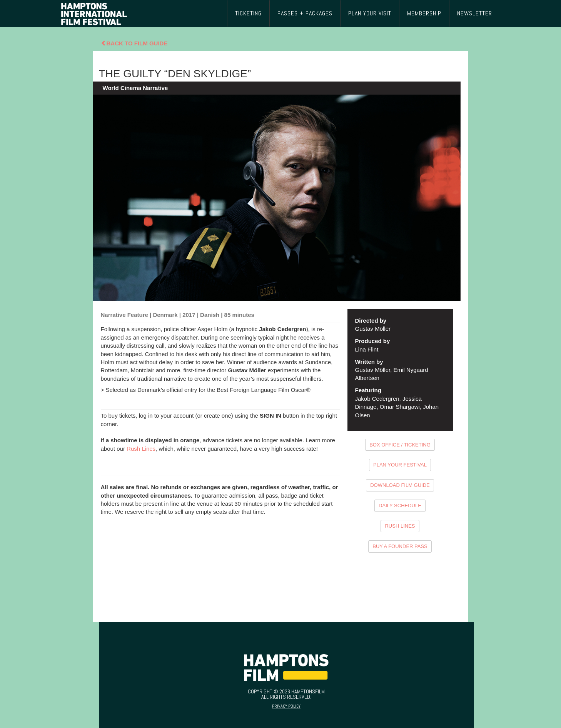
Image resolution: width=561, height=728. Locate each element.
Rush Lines (141, 449)
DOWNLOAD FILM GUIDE (400, 485)
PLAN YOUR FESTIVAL (400, 465)
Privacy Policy (286, 706)
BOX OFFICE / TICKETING (400, 445)
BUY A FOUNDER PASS (400, 546)
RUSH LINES (400, 526)
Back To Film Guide (134, 43)
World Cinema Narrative (135, 88)
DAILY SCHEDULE (400, 506)
